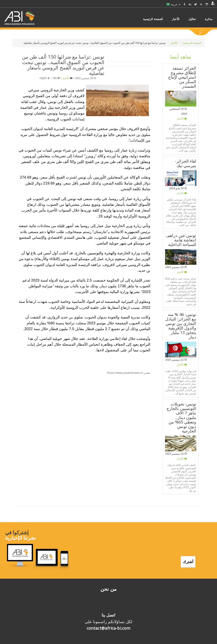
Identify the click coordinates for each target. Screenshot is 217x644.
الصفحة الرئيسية (192, 43)
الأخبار (175, 43)
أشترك (188, 562)
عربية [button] (173, 4)
